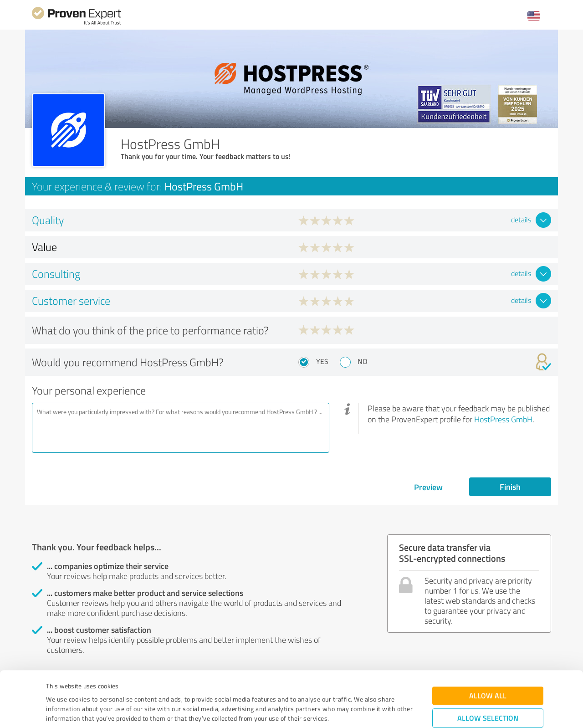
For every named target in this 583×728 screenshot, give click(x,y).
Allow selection (488, 666)
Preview (428, 487)
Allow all (488, 643)
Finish (510, 487)
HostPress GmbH (503, 419)
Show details (349, 711)
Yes (322, 361)
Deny (488, 694)
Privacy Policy (92, 685)
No (363, 361)
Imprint (57, 685)
